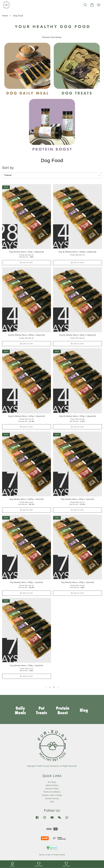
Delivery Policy (52, 789)
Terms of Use (45, 855)
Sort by (8, 168)
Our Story (52, 782)
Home (5, 16)
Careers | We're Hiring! (52, 795)
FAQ (52, 802)
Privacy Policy (59, 855)
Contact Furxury (52, 799)
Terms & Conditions (52, 792)
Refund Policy (52, 785)
